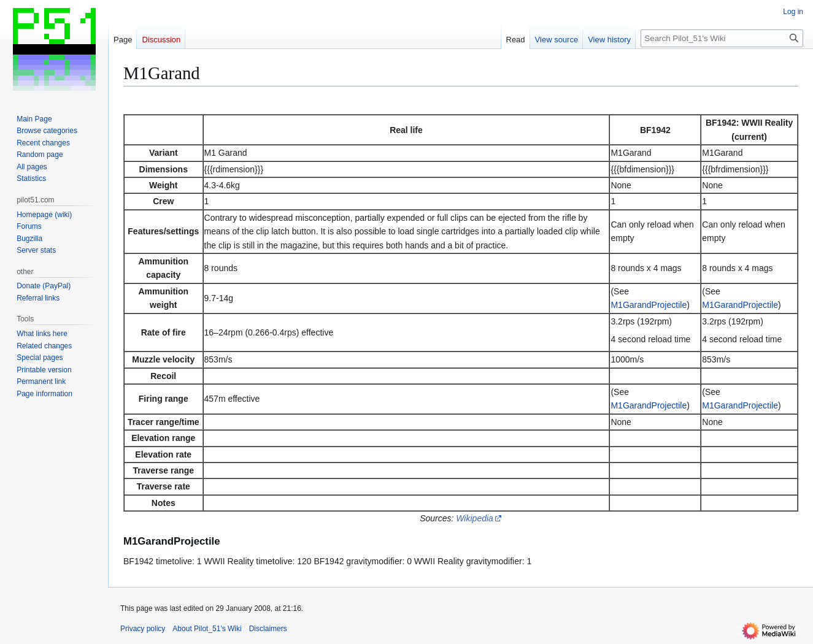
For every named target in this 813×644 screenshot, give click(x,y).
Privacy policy (143, 629)
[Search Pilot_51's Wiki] (722, 38)
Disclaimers (268, 629)
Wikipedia (475, 518)
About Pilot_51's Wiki (207, 629)
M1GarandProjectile (649, 305)
